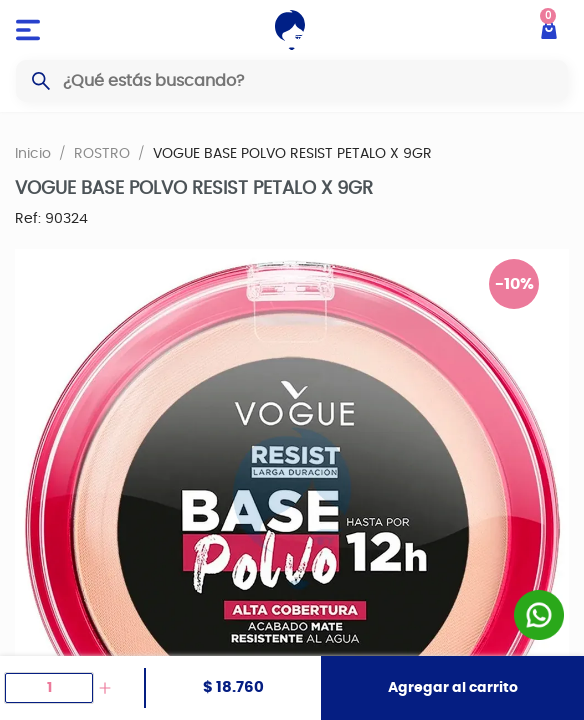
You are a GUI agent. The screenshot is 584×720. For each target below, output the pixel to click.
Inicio (33, 153)
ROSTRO (102, 153)
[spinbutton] (49, 688)
